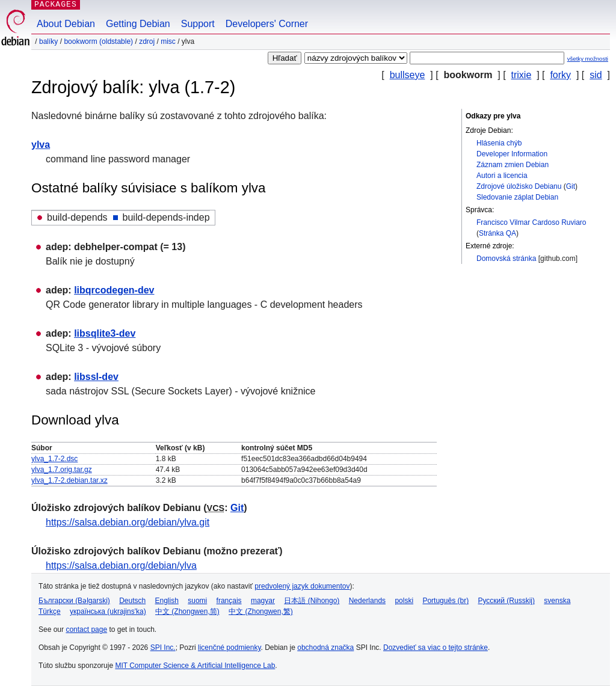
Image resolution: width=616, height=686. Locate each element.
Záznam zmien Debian (513, 165)
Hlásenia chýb (499, 143)
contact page (86, 629)
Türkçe (50, 611)
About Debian (66, 24)
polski (404, 601)
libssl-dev (96, 377)
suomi (197, 601)
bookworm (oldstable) (98, 41)
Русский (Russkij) (506, 601)
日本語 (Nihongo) (312, 601)
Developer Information (512, 154)
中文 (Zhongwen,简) (187, 611)
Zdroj (147, 41)
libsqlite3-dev (105, 333)
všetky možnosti (588, 59)
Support (198, 24)
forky (560, 75)
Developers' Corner (267, 24)
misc (168, 41)
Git (571, 186)
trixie (522, 75)
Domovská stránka (506, 259)
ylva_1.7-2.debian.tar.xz (69, 480)
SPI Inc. (163, 648)
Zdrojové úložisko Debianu (519, 186)
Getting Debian (138, 24)
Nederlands (367, 601)
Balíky (48, 41)
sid (596, 75)
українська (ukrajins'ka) (108, 611)
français (229, 601)
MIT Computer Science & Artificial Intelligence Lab (195, 666)
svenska (557, 601)
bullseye (408, 75)
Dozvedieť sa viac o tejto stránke (436, 648)
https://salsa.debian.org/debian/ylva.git (128, 522)
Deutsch (132, 601)
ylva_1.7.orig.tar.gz (62, 470)
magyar (263, 601)
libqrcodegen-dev (114, 290)
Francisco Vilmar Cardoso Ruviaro (531, 222)
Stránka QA (497, 233)
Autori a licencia (502, 176)
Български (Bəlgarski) (74, 601)
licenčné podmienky (229, 648)
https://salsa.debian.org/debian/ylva (121, 565)
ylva (41, 145)
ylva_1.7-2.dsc (54, 459)
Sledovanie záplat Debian (517, 197)
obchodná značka (325, 648)
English (167, 601)
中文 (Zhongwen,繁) (261, 611)
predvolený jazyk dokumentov (302, 586)
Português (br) (445, 601)
